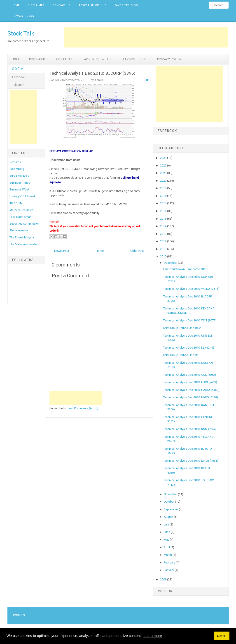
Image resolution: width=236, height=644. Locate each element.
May (167, 540)
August (169, 517)
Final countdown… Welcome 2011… (186, 269)
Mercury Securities (21, 210)
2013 (164, 234)
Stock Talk (21, 33)
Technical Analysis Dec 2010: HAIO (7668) (190, 382)
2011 (164, 249)
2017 (164, 203)
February (170, 562)
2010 (164, 256)
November (171, 494)
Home (16, 5)
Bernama (15, 162)
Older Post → (139, 251)
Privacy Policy (23, 16)
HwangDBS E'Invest (22, 196)
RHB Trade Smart (21, 217)
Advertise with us (93, 5)
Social (19, 69)
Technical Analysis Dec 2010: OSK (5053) (189, 375)
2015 (164, 219)
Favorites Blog (126, 5)
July (167, 524)
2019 (164, 188)
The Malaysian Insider (23, 244)
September (171, 509)
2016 (164, 211)
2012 (164, 241)
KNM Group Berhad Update (181, 355)
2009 (164, 579)
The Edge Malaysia (22, 237)
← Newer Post (60, 251)
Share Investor (19, 230)
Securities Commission (25, 224)
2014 (164, 226)
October (169, 502)
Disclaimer (36, 5)
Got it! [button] (222, 636)
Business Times (20, 183)
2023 (164, 158)
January (169, 570)
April (167, 547)
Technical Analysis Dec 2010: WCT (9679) (190, 320)
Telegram (18, 85)
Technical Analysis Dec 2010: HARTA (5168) (191, 390)
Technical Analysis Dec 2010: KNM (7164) (190, 429)
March (168, 555)
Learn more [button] (153, 636)
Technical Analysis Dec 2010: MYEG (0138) (190, 397)
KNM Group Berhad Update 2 (182, 328)
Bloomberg (17, 169)
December (171, 263)
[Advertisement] (146, 37)
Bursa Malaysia (19, 176)
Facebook (19, 77)
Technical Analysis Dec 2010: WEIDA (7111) (191, 289)
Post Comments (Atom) (83, 408)
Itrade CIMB (17, 203)
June (167, 532)
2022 (164, 165)
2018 (164, 196)
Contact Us (62, 5)
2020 (164, 181)
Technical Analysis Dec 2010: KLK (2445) (189, 348)
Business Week (20, 189)
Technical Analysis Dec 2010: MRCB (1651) (191, 461)
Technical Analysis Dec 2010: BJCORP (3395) (92, 73)
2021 (164, 173)
